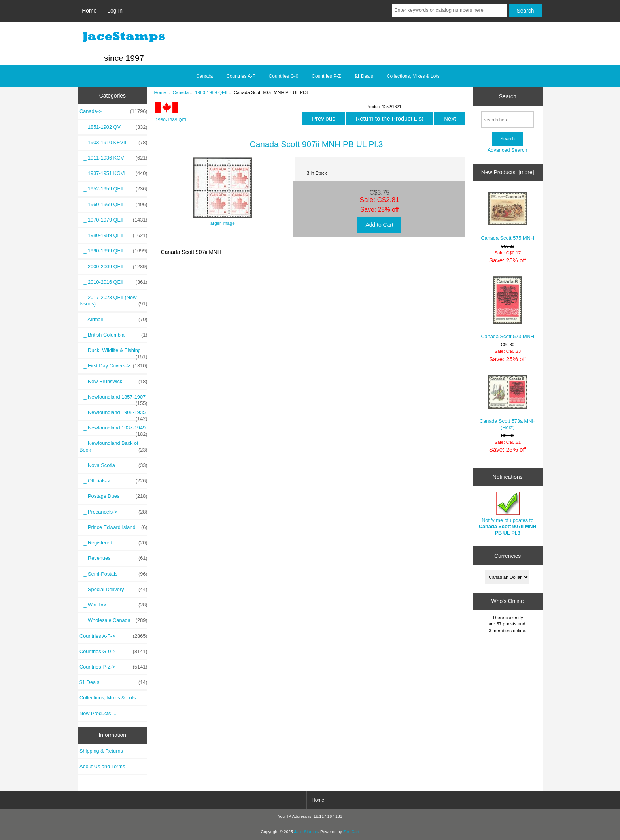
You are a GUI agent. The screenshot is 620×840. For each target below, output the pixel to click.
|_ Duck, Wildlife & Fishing (113, 352)
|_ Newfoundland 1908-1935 (113, 414)
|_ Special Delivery (113, 590)
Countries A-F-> (113, 636)
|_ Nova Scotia (113, 465)
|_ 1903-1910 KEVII (113, 143)
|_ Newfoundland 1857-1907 (113, 399)
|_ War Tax (113, 605)
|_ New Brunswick (113, 382)
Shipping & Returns (101, 751)
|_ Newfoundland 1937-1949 (113, 430)
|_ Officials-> (113, 481)
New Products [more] (508, 172)
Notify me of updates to (508, 514)
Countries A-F (241, 76)
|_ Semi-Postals (113, 574)
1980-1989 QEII (211, 92)
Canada (181, 92)
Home (89, 11)
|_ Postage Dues (113, 496)
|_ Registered (113, 543)
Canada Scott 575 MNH (508, 216)
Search (508, 96)
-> (113, 111)
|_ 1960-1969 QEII (113, 205)
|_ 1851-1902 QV (113, 127)
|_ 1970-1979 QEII (113, 220)
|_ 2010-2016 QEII (113, 282)
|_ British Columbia (113, 335)
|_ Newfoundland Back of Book (113, 446)
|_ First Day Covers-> (113, 366)
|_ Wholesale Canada (113, 620)
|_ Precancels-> (113, 512)
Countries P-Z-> (113, 667)
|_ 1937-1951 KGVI (113, 173)
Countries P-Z (326, 76)
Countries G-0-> (113, 652)
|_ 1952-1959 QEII (113, 189)
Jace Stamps (306, 832)
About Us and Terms (102, 766)
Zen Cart (351, 832)
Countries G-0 (284, 76)
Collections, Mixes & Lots (413, 76)
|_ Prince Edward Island (113, 527)
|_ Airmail (113, 320)
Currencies (508, 556)
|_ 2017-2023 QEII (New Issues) (113, 301)
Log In (115, 11)
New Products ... (98, 713)
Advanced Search (508, 150)
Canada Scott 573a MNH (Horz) (508, 403)
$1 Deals (364, 76)
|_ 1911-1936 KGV (113, 158)
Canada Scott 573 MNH (508, 308)
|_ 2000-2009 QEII (113, 267)
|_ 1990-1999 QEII (113, 251)
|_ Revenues (113, 558)
